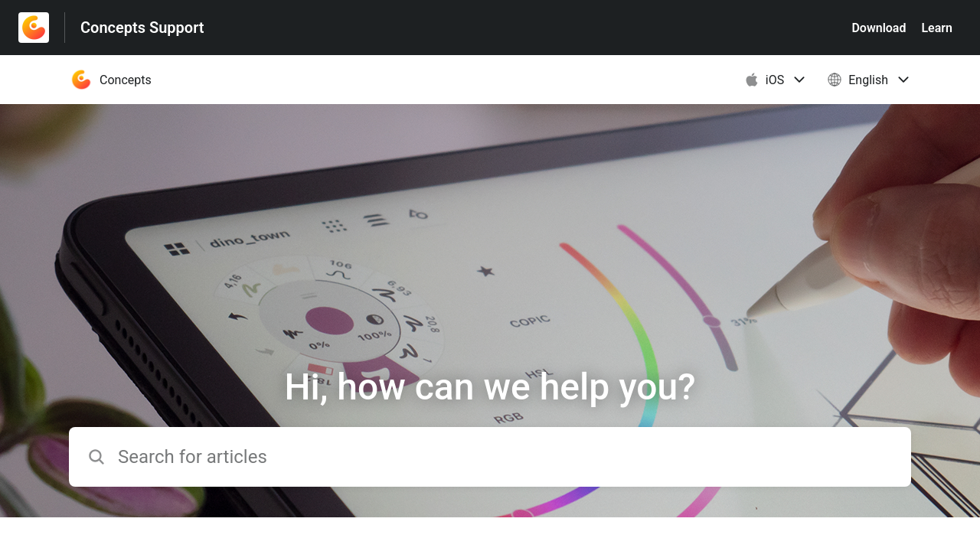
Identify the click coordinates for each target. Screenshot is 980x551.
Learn (937, 28)
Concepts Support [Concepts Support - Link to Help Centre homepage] (142, 28)
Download (879, 28)
